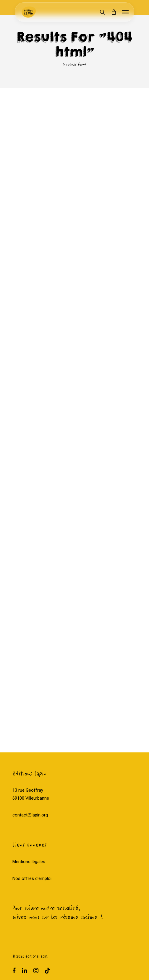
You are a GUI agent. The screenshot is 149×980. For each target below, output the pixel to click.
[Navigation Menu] (125, 12)
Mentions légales (29, 862)
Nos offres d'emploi (32, 878)
